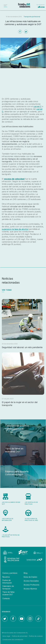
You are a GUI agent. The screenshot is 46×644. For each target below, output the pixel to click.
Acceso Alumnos (30, 589)
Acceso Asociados (31, 581)
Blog (26, 573)
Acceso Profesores (31, 585)
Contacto (6, 598)
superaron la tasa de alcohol (15, 229)
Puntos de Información (7, 581)
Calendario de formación (8, 587)
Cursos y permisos (10, 573)
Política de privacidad (20, 636)
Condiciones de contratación (13, 640)
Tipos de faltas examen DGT (8, 593)
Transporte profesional (32, 17)
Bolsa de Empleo (30, 577)
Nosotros (6, 577)
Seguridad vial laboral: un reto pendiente (22, 347)
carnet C (37, 106)
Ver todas (7, 290)
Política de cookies (36, 636)
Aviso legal (6, 636)
